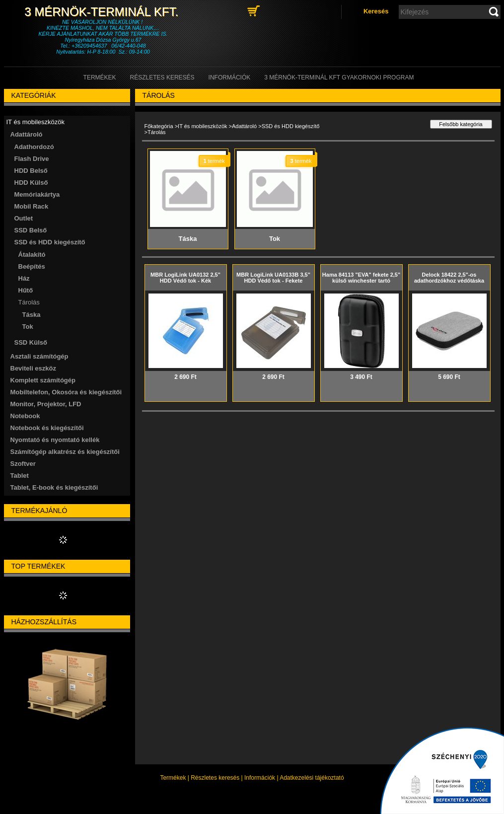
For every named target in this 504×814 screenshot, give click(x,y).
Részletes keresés (215, 778)
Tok (28, 327)
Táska (32, 315)
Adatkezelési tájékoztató (312, 778)
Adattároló (244, 126)
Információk (260, 778)
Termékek (173, 778)
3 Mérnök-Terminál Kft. (103, 12)
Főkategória (159, 126)
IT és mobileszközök (202, 126)
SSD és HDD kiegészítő (291, 126)
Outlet (24, 218)
